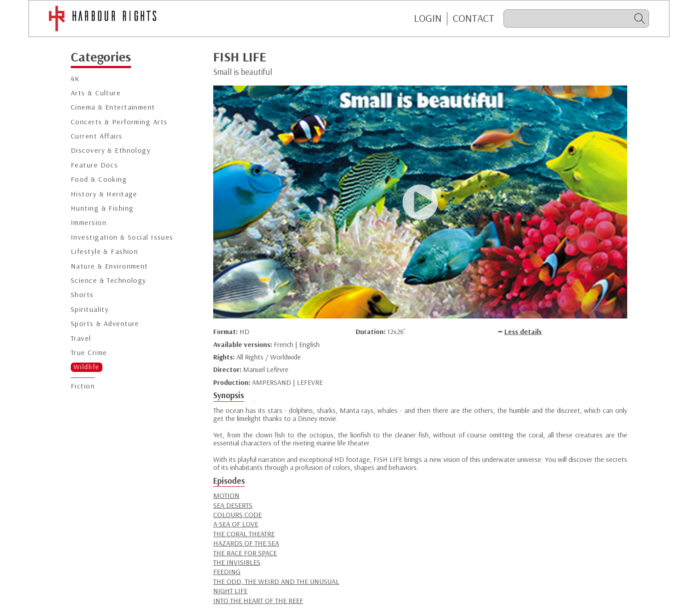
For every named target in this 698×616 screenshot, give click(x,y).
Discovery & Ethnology (111, 150)
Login (428, 18)
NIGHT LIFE (230, 591)
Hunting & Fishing (102, 208)
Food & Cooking (99, 179)
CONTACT (474, 18)
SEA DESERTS (233, 505)
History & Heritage (104, 194)
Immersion (89, 222)
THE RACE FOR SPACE (245, 553)
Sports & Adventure (105, 324)
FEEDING (227, 571)
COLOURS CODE (237, 514)
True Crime (89, 353)
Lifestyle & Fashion (104, 251)
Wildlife (87, 367)
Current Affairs (97, 136)
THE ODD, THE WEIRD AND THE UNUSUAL (276, 581)
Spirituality (90, 309)
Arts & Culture (96, 93)
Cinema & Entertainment (113, 107)
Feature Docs (94, 165)
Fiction (83, 386)
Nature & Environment (110, 266)
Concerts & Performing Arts (119, 122)
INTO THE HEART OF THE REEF (258, 600)
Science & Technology (109, 280)
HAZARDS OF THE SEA (246, 543)
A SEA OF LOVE (236, 524)
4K (75, 79)
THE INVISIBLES (237, 562)
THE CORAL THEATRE (244, 534)
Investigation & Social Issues (122, 237)
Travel (81, 338)
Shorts (82, 295)
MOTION (226, 495)
